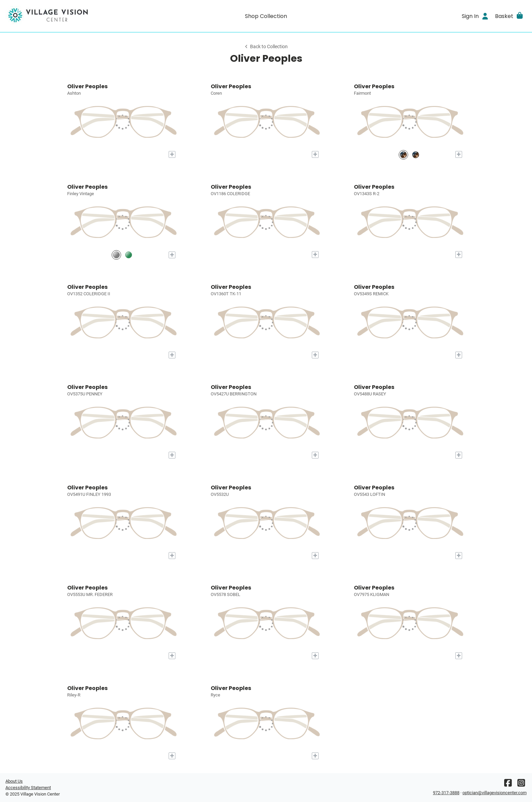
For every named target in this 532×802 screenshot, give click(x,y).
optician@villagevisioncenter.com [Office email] (495, 793)
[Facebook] (508, 785)
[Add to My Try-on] (172, 154)
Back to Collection (266, 47)
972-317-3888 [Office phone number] (446, 793)
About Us (14, 781)
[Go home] (71, 16)
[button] (509, 16)
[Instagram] (521, 785)
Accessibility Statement (28, 788)
